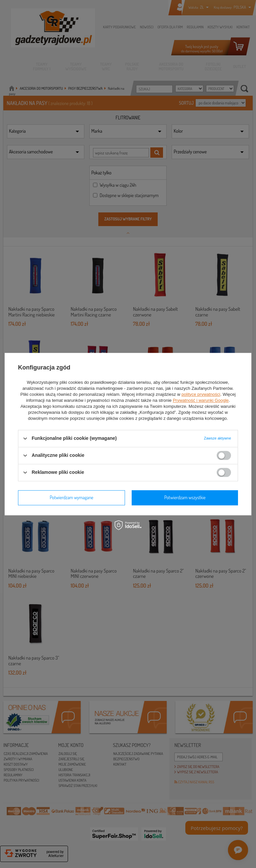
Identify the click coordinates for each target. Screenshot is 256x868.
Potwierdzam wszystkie (185, 497)
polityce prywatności (201, 394)
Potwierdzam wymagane (71, 497)
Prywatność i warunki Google (201, 400)
